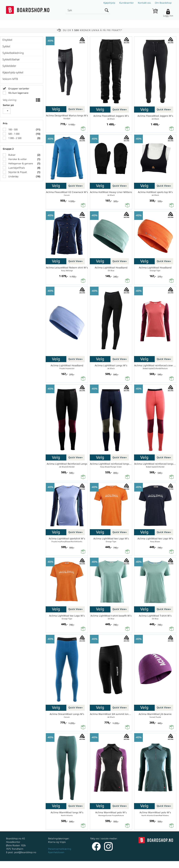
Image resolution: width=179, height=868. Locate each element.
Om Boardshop (163, 3)
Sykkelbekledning (13, 53)
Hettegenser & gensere (20, 164)
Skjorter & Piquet (17, 172)
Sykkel (6, 46)
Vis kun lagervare (18, 93)
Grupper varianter (18, 89)
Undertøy (13, 176)
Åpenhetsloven (56, 852)
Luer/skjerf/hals (16, 168)
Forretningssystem (95, 864)
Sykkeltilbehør (11, 60)
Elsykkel (7, 40)
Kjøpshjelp (109, 3)
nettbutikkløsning (119, 864)
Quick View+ (76, 109)
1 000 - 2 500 (14, 138)
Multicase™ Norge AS (152, 864)
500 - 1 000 (14, 134)
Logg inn (168, 16)
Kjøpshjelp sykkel (13, 72)
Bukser (12, 155)
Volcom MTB (10, 79)
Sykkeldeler (9, 66)
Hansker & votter (17, 159)
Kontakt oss (144, 3)
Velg (56, 109)
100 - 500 (13, 130)
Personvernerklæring (60, 849)
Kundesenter (126, 3)
